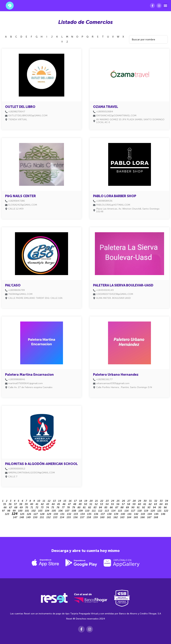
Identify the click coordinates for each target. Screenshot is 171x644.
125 (22, 514)
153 (55, 517)
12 (49, 501)
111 (94, 511)
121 (159, 511)
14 (60, 501)
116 (127, 511)
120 (153, 511)
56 (118, 504)
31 (150, 501)
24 (113, 501)
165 (136, 517)
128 (42, 514)
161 (109, 517)
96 (165, 507)
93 (149, 507)
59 (134, 504)
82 (90, 507)
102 (34, 511)
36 (10, 504)
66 (5, 507)
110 (87, 511)
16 (70, 501)
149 (28, 517)
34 (167, 501)
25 (118, 501)
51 (91, 504)
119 (146, 511)
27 (129, 501)
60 (139, 504)
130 (56, 514)
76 (58, 507)
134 (83, 514)
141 (129, 514)
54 (107, 504)
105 (54, 511)
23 (107, 501)
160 (102, 517)
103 (40, 511)
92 (144, 507)
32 (156, 501)
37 (15, 504)
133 (76, 514)
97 (3, 511)
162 (116, 517)
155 (69, 517)
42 (42, 504)
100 (20, 511)
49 (80, 504)
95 (160, 507)
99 (14, 511)
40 (32, 504)
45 (59, 504)
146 (163, 514)
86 (111, 507)
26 (123, 501)
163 (122, 517)
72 (37, 507)
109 (81, 511)
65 (166, 504)
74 (47, 507)
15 (65, 501)
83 (95, 507)
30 (145, 501)
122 (166, 511)
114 (113, 511)
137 (103, 514)
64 (161, 504)
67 (10, 507)
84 (100, 507)
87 (117, 507)
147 (15, 517)
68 (16, 507)
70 (27, 507)
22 (102, 501)
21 (96, 501)
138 (109, 514)
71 (32, 507)
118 (140, 511)
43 (48, 504)
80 (79, 507)
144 (150, 514)
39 (26, 504)
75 (53, 507)
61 (145, 504)
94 (154, 507)
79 (74, 507)
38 (21, 504)
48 (75, 504)
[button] (165, 6)
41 (37, 504)
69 (21, 507)
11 (44, 501)
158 (89, 517)
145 (156, 514)
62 (150, 504)
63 (156, 504)
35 (5, 504)
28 (134, 501)
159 (96, 517)
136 (96, 514)
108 (74, 511)
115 (120, 511)
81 (84, 507)
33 (161, 501)
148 (22, 517)
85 (106, 507)
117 (133, 511)
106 (61, 511)
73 (42, 507)
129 (49, 514)
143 (143, 514)
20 (91, 501)
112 (100, 511)
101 (27, 511)
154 (62, 517)
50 (85, 504)
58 (129, 504)
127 (36, 514)
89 (127, 507)
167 (149, 517)
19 (86, 501)
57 (123, 504)
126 (29, 514)
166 (143, 517)
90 (133, 507)
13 (54, 501)
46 (64, 504)
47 (69, 504)
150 (35, 517)
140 (123, 514)
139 (116, 514)
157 (82, 517)
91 (138, 507)
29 (140, 501)
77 (63, 507)
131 (62, 514)
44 (53, 504)
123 (7, 514)
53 (102, 504)
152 (49, 517)
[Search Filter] (147, 40)
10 (39, 501)
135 (89, 514)
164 (129, 517)
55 (112, 504)
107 (67, 511)
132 (69, 514)
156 (75, 517)
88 (122, 507)
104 (47, 511)
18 (80, 501)
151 (42, 517)
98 (9, 511)
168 (156, 517)
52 (96, 504)
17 (75, 501)
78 (68, 507)
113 (107, 511)
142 (136, 514)
